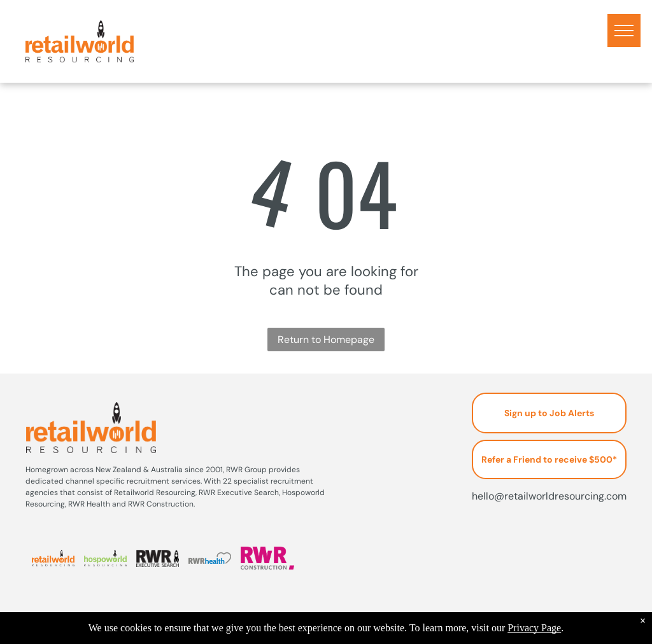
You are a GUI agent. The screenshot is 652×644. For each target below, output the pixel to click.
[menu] (624, 31)
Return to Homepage (326, 339)
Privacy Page (534, 628)
